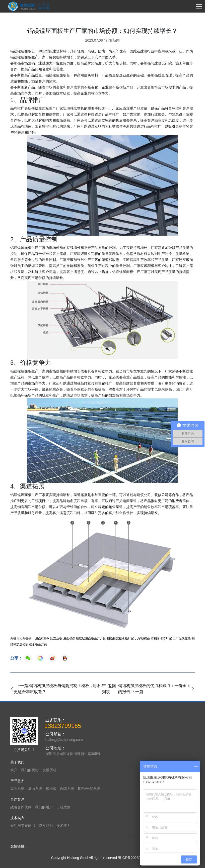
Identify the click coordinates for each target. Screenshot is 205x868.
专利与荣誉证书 (23, 826)
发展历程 (49, 770)
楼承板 (51, 789)
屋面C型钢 (42, 638)
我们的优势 (30, 770)
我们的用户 (44, 807)
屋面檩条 (69, 638)
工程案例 (63, 807)
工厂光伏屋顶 (182, 638)
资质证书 (46, 826)
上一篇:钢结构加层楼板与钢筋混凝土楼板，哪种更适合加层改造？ (56, 689)
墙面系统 (35, 789)
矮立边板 (56, 638)
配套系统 (67, 789)
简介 (14, 770)
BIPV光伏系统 (89, 789)
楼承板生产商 (38, 644)
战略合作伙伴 (21, 807)
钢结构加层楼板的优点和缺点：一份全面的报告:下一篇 (156, 689)
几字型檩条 (143, 638)
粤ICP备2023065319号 (136, 858)
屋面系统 (17, 789)
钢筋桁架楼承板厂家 (120, 638)
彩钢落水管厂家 (161, 638)
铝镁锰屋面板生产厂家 (91, 638)
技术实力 (63, 826)
